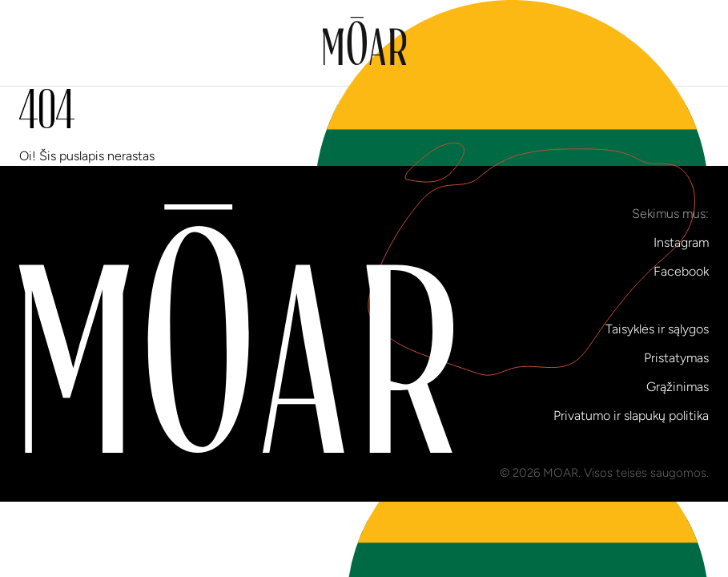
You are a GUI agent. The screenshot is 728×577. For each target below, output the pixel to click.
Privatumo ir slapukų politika (631, 416)
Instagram (681, 242)
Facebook (681, 271)
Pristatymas (676, 358)
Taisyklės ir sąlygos (657, 329)
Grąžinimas (678, 387)
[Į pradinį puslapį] (364, 43)
